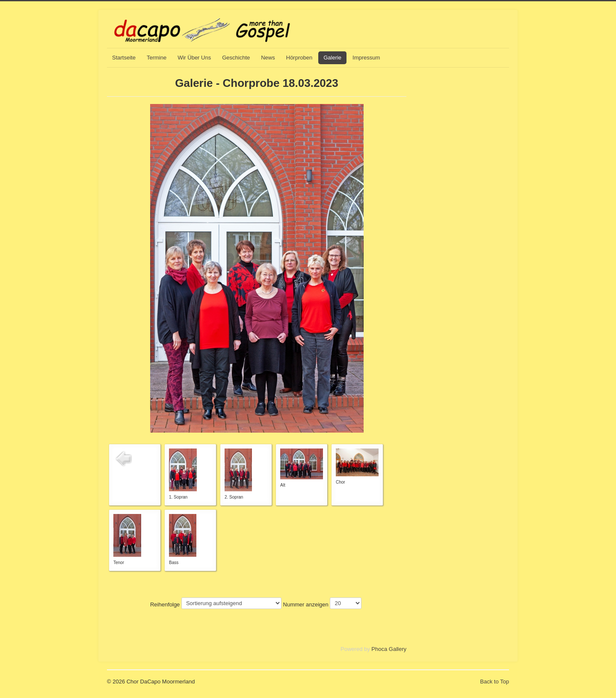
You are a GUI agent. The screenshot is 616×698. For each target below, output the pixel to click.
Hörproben (299, 58)
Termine (157, 58)
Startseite (124, 58)
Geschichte (236, 58)
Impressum (366, 58)
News (268, 58)
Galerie (332, 58)
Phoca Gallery (389, 649)
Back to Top (495, 682)
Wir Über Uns (194, 58)
